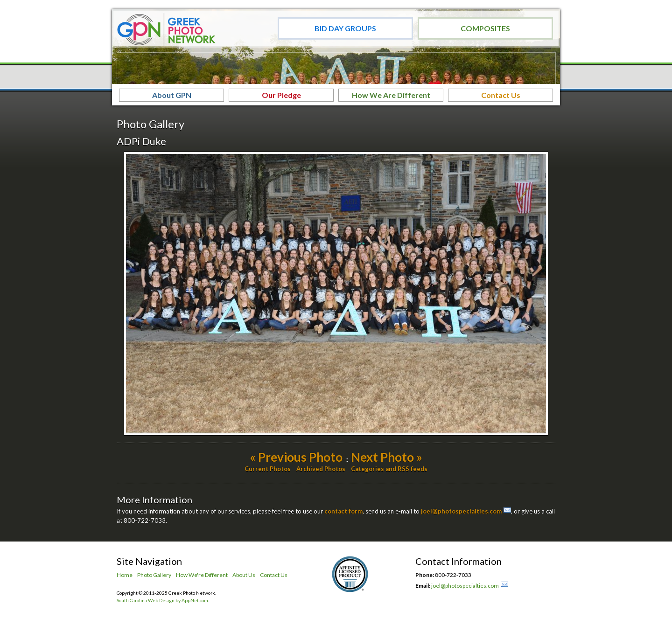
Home (125, 575)
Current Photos (268, 469)
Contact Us (501, 95)
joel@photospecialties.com (461, 511)
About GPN (172, 95)
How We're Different (202, 575)
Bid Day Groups (345, 28)
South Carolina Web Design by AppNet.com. (163, 600)
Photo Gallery (154, 575)
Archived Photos (321, 469)
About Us (244, 575)
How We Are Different (391, 95)
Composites (485, 28)
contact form (343, 511)
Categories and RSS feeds (389, 469)
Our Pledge (281, 95)
